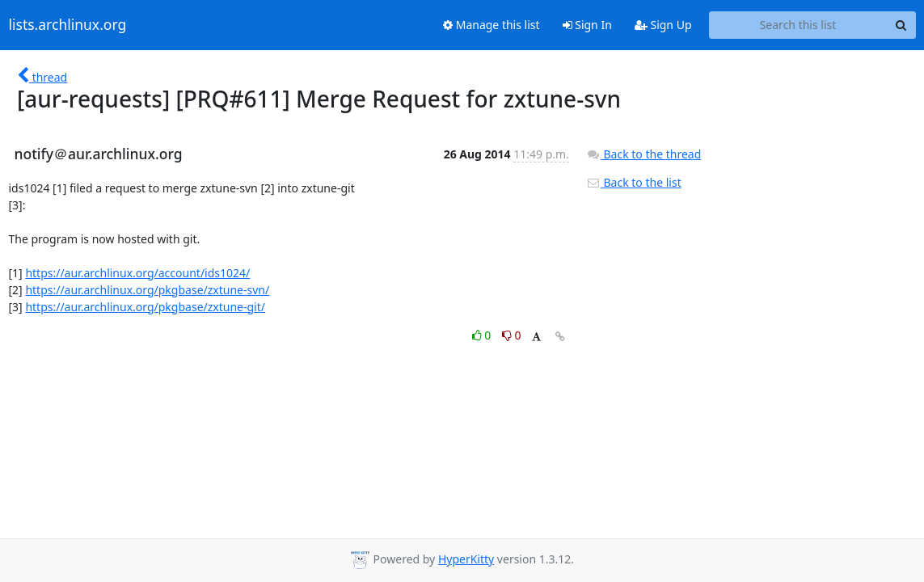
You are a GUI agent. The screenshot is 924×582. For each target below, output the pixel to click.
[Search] (901, 25)
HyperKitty (466, 559)
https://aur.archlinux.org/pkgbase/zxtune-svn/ (147, 290)
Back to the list (634, 182)
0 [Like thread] (483, 335)
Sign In (587, 25)
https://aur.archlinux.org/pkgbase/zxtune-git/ (145, 307)
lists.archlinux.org (68, 25)
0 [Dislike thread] (512, 335)
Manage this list (492, 25)
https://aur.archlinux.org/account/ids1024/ (137, 273)
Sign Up (663, 25)
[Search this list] (798, 25)
